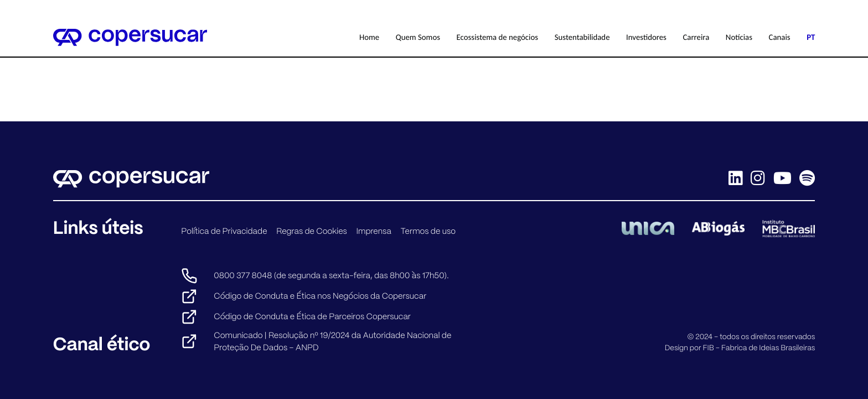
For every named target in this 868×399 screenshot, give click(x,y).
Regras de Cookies (312, 231)
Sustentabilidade (582, 37)
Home (369, 37)
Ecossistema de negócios (498, 37)
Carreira (696, 37)
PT (811, 37)
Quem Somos (418, 37)
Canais (780, 37)
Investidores (646, 37)
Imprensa (374, 231)
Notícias (739, 37)
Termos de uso (428, 231)
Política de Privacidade (224, 231)
